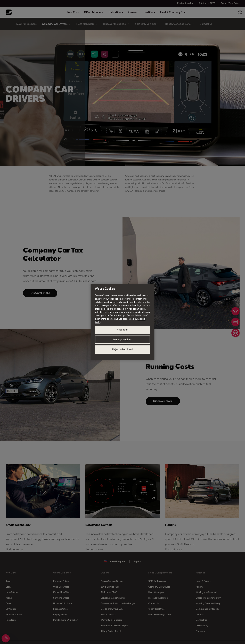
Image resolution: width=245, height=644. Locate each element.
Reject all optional (122, 350)
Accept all (122, 330)
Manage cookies (122, 340)
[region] (123, 322)
